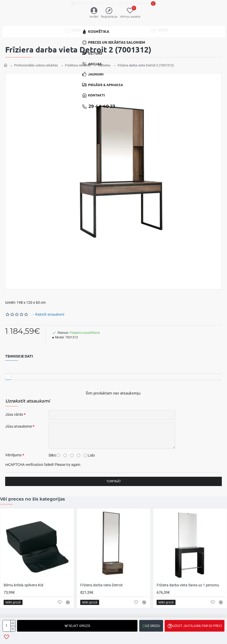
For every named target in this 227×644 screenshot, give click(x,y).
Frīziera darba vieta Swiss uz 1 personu (188, 585)
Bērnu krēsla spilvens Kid (23, 585)
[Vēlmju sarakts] (137, 3)
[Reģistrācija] (102, 3)
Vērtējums (13, 455)
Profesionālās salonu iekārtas (36, 65)
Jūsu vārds (14, 414)
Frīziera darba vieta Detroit (101, 585)
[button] (77, 626)
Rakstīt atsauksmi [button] (50, 314)
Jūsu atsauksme (19, 426)
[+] (13, 623)
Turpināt (114, 481)
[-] (13, 629)
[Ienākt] (79, 3)
